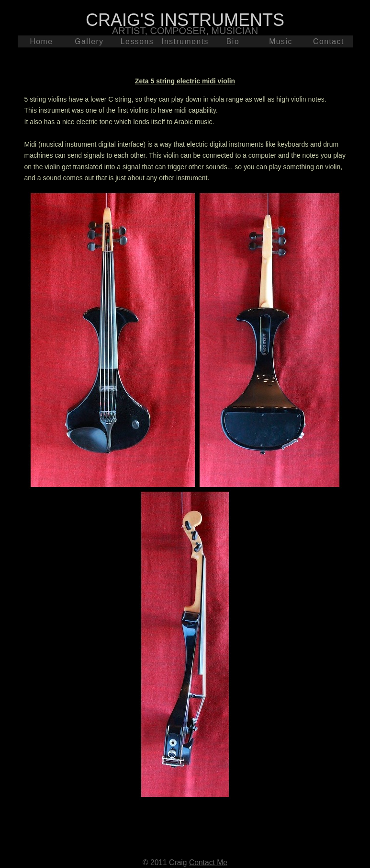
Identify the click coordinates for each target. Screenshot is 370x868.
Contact (329, 41)
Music (281, 41)
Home (41, 41)
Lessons (137, 41)
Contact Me (208, 862)
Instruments (185, 41)
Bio (233, 41)
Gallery (89, 41)
